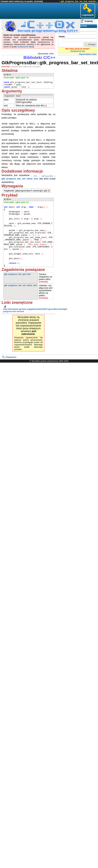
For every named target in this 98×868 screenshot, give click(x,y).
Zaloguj (90, 44)
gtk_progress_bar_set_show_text (20, 179)
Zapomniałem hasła (88, 54)
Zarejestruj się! (78, 51)
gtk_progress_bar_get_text (17, 275)
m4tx (51, 54)
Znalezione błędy (26, 47)
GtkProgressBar (47, 176)
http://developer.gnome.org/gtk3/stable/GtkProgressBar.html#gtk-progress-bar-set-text (35, 309)
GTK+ (36, 176)
